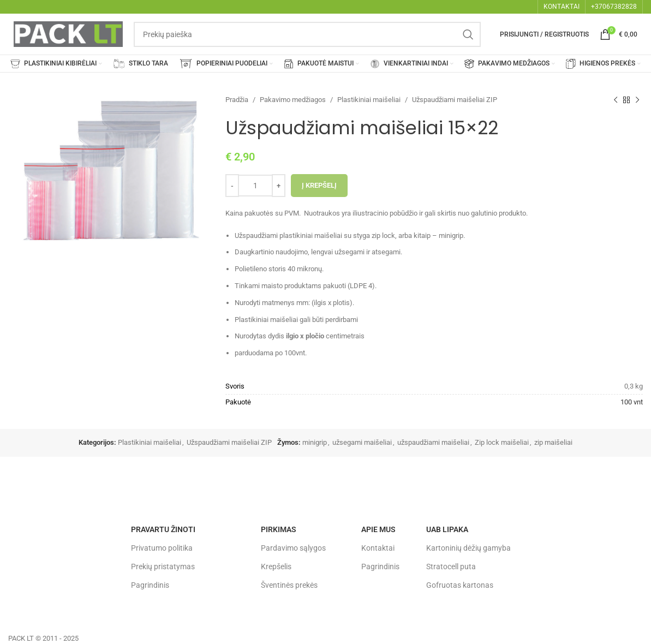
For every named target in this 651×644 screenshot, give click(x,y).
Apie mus (378, 529)
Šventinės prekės (289, 585)
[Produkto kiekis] (255, 186)
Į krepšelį (319, 185)
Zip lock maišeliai (502, 442)
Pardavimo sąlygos (293, 548)
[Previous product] (616, 100)
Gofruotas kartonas (460, 585)
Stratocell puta (451, 567)
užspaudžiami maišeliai (433, 442)
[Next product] (637, 100)
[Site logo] (68, 34)
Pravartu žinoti (163, 529)
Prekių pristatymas (163, 567)
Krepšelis (276, 567)
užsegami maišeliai (362, 442)
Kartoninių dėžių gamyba (468, 548)
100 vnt (632, 402)
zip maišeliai (553, 442)
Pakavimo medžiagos (293, 100)
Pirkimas (279, 529)
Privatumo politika (162, 548)
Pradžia (237, 100)
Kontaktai (378, 548)
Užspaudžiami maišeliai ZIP (455, 100)
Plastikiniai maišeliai (369, 100)
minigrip (315, 442)
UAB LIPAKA (447, 529)
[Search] (307, 34)
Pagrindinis (150, 585)
